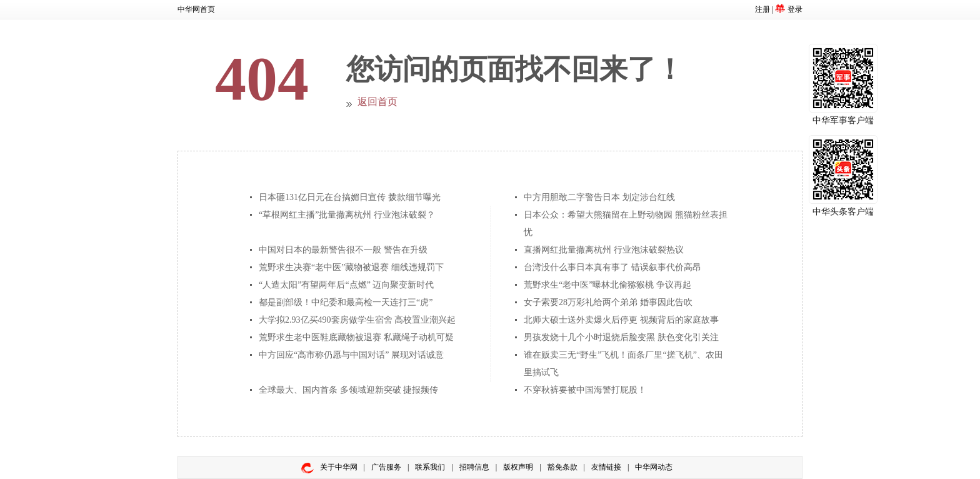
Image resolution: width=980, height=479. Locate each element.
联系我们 (430, 467)
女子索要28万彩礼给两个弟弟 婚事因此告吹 (608, 302)
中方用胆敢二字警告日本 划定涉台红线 (599, 197)
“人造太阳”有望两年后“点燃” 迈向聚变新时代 (346, 285)
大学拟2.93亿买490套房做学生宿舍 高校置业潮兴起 (357, 320)
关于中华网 (339, 467)
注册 (762, 9)
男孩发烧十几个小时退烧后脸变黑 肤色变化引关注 (621, 337)
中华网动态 (654, 467)
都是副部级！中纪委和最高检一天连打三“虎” (346, 302)
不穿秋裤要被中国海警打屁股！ (585, 390)
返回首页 (377, 102)
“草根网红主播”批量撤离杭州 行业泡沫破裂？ (347, 215)
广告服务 (386, 467)
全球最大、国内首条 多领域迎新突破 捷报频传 (348, 390)
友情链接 (606, 467)
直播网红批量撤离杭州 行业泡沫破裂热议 (604, 250)
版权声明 (518, 467)
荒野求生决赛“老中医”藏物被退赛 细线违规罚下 (351, 267)
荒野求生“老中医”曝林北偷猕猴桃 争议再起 (607, 285)
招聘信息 (474, 467)
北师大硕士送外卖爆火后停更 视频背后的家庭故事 (621, 320)
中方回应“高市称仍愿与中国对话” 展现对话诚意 (351, 355)
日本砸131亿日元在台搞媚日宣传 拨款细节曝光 (350, 197)
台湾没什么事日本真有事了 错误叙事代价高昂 (612, 267)
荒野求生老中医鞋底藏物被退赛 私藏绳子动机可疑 (356, 337)
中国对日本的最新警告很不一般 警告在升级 (343, 250)
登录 (795, 9)
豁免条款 (562, 467)
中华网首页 (196, 9)
